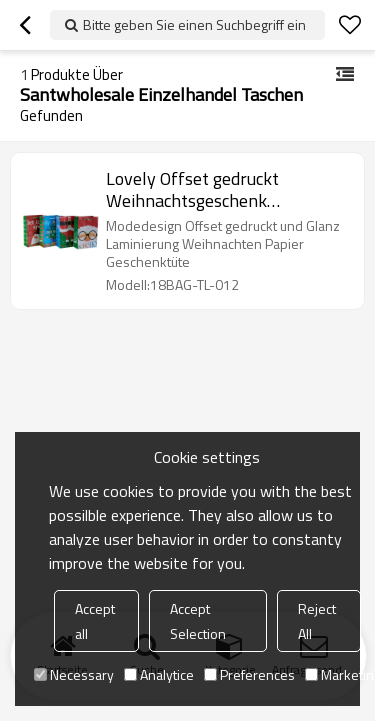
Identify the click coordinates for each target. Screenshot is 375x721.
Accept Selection (198, 621)
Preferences (249, 674)
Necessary (74, 674)
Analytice (159, 674)
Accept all (95, 621)
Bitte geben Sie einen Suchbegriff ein (194, 24)
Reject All (317, 621)
